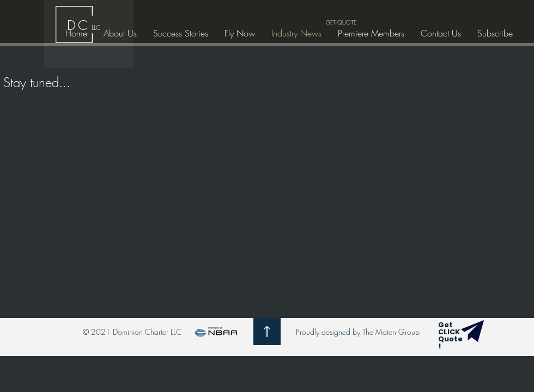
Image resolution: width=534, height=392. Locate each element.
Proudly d (311, 332)
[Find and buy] (472, 331)
